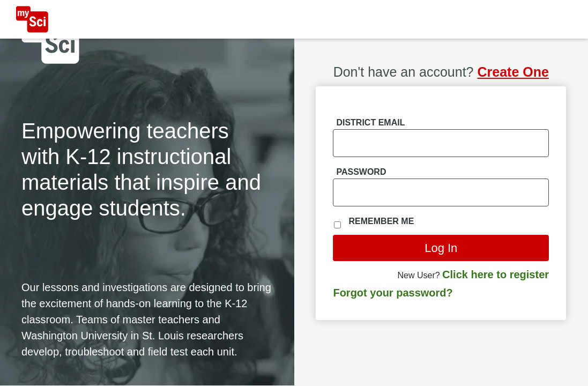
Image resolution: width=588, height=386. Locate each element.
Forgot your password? (393, 293)
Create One (513, 72)
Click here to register (496, 274)
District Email (370, 123)
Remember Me (382, 221)
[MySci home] (32, 19)
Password (361, 172)
